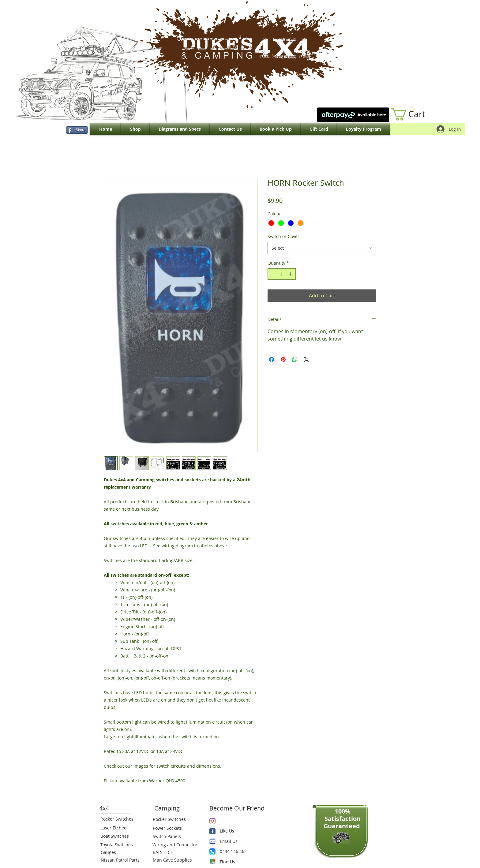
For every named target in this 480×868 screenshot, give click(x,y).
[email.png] (212, 841)
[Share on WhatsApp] (295, 359)
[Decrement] (272, 274)
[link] (414, 114)
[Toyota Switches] (119, 845)
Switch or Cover (283, 236)
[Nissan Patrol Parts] (119, 860)
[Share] (77, 130)
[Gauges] (119, 852)
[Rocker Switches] (119, 819)
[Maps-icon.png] (212, 862)
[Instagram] (212, 821)
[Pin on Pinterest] (283, 359)
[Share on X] (306, 359)
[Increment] (291, 274)
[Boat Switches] (119, 836)
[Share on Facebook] (272, 359)
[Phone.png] (212, 851)
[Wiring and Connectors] (175, 845)
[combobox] (322, 248)
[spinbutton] (282, 274)
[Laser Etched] (119, 828)
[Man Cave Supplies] (175, 860)
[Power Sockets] (171, 828)
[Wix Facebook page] (212, 831)
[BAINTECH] (171, 852)
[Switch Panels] (171, 836)
